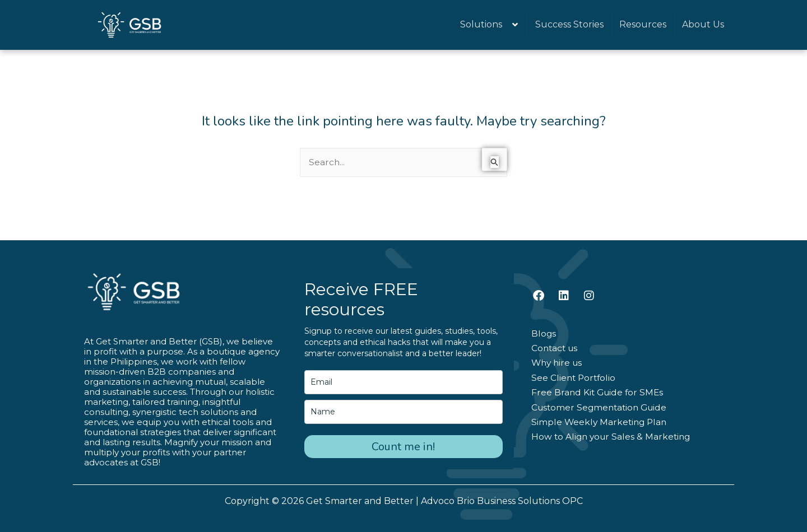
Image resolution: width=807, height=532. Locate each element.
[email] (403, 382)
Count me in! (403, 447)
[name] (403, 412)
